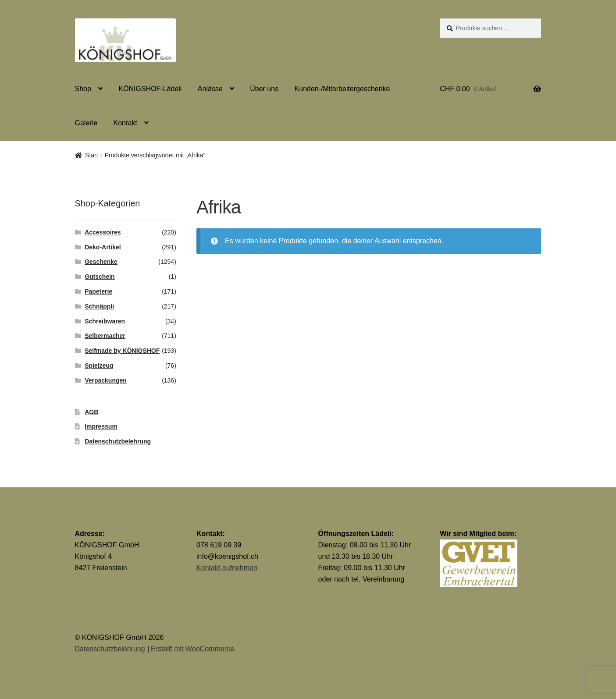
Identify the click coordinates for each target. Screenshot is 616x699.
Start (92, 155)
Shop (83, 89)
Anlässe (210, 89)
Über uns (264, 89)
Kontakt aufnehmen (227, 568)
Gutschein (100, 277)
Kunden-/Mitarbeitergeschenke (342, 89)
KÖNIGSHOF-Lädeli (150, 89)
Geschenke (101, 262)
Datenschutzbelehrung (118, 441)
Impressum (101, 426)
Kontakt (125, 123)
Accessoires (103, 232)
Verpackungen (106, 380)
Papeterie (98, 291)
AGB (91, 412)
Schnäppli (99, 306)
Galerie (86, 123)
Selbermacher (105, 336)
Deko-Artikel (103, 247)
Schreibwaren (105, 321)
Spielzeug (99, 365)
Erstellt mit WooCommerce (192, 649)
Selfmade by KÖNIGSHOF (122, 351)
